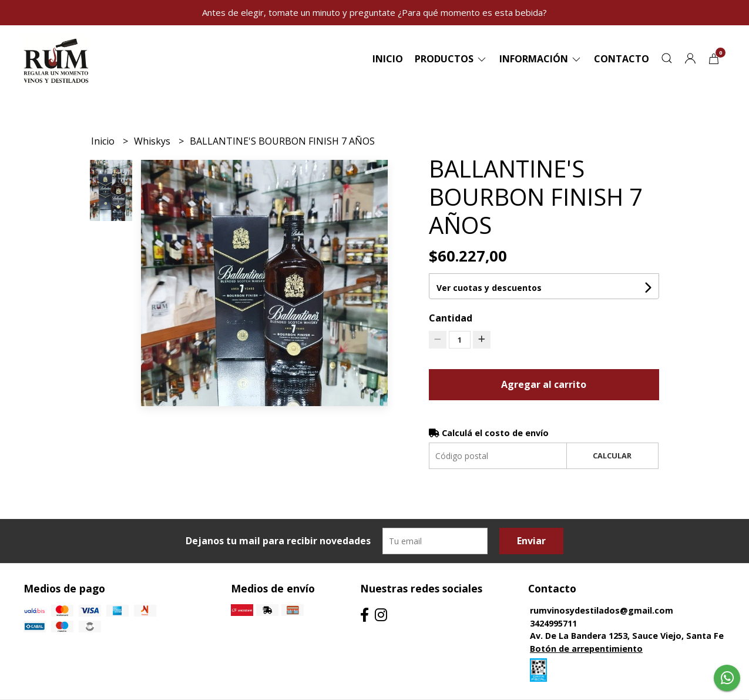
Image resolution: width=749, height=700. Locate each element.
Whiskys (153, 141)
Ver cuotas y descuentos (489, 288)
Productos (451, 59)
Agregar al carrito (544, 384)
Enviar (531, 541)
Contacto (622, 59)
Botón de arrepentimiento (586, 649)
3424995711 (553, 623)
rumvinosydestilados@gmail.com (602, 610)
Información (541, 59)
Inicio (388, 59)
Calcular (612, 455)
